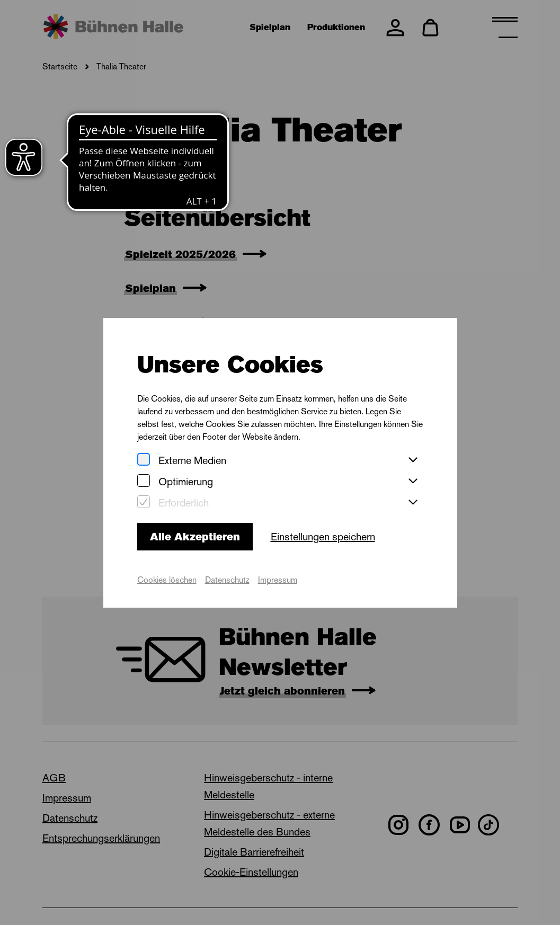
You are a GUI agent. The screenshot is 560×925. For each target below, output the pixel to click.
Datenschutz (227, 580)
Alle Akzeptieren (195, 537)
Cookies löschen (167, 580)
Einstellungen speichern (323, 537)
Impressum (278, 580)
